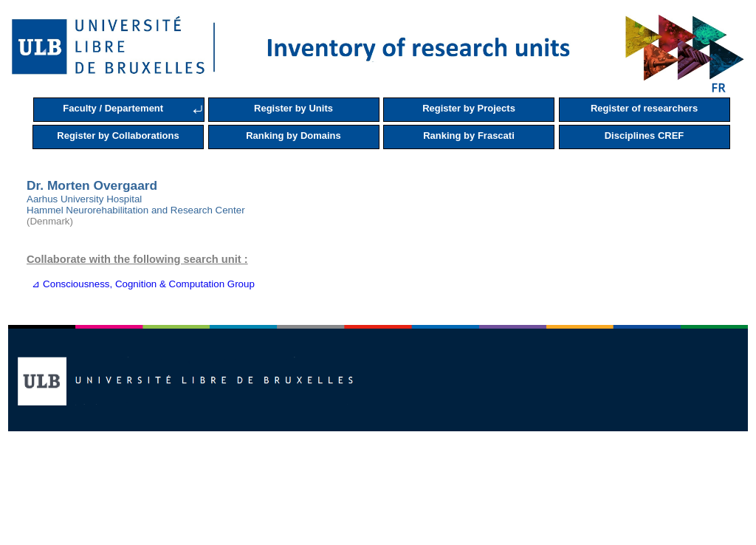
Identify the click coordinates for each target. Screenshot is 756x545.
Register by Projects (469, 108)
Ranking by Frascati (469, 136)
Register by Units (293, 108)
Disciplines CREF (645, 136)
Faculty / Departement (113, 108)
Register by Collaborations (118, 136)
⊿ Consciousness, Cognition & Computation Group (141, 284)
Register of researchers (644, 108)
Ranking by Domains (293, 136)
